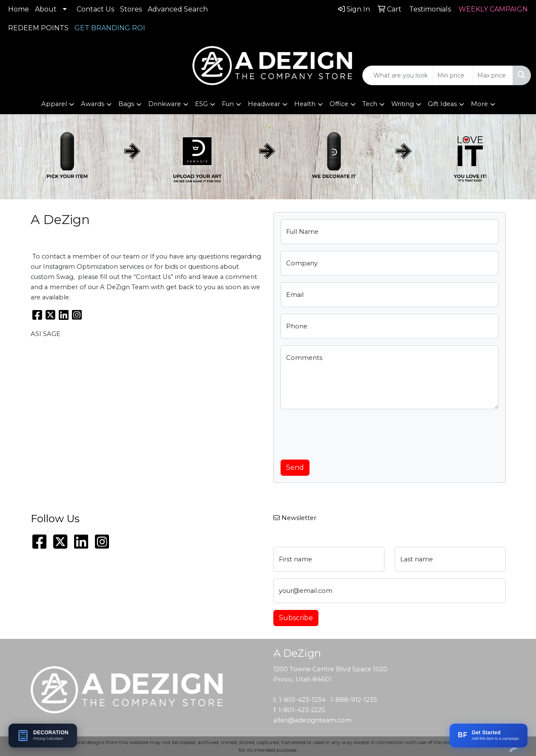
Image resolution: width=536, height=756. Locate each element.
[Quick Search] (398, 75)
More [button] (479, 104)
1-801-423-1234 (302, 700)
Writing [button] (403, 104)
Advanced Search (178, 9)
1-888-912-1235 (354, 700)
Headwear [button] (264, 104)
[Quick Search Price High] (493, 75)
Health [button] (305, 104)
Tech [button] (370, 104)
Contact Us (95, 9)
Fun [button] (228, 104)
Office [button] (339, 104)
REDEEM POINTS (38, 28)
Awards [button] (93, 104)
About (46, 9)
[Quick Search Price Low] (453, 75)
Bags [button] (126, 104)
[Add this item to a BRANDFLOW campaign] (489, 736)
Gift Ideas (442, 104)
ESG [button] (201, 104)
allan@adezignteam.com (312, 720)
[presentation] (345, 433)
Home (19, 9)
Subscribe (296, 618)
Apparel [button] (54, 104)
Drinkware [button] (165, 104)
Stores (131, 9)
